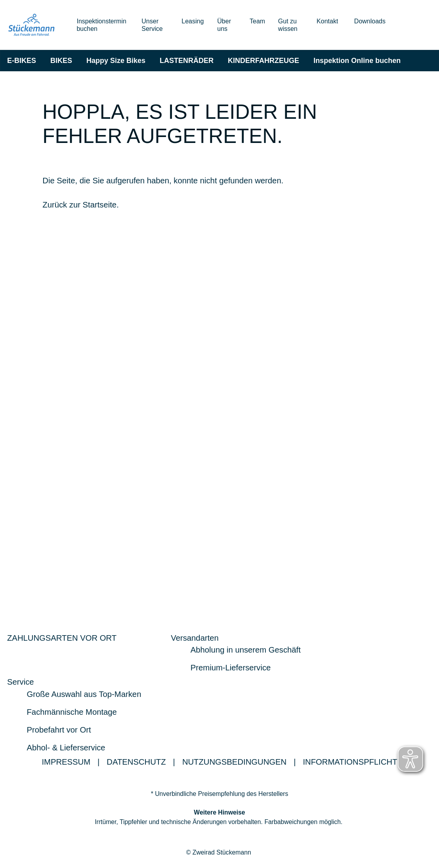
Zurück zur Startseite (79, 205)
